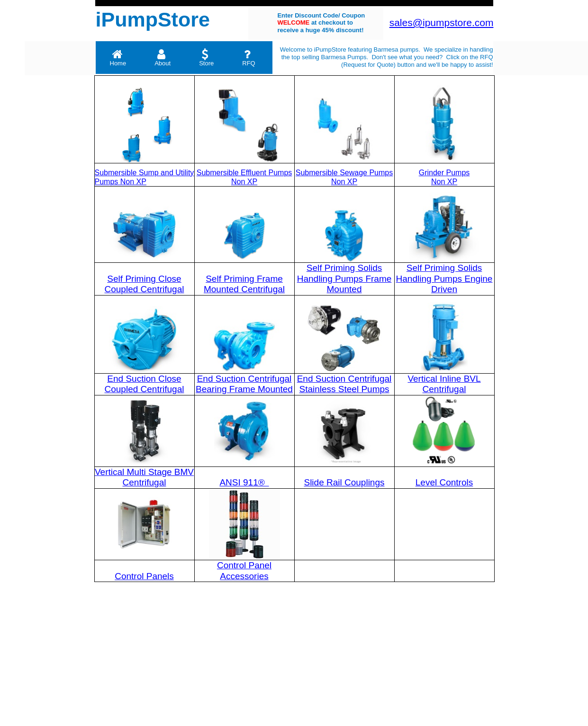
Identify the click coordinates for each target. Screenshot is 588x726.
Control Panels (144, 576)
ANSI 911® (243, 482)
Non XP (444, 182)
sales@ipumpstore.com (442, 22)
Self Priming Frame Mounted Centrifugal (244, 284)
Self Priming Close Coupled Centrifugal (145, 284)
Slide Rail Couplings (344, 482)
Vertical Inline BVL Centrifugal (444, 384)
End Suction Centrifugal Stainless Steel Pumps (344, 384)
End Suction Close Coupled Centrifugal (145, 384)
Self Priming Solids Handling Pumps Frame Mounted (344, 278)
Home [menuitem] (118, 58)
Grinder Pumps (444, 173)
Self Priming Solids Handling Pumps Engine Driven (444, 278)
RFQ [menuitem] (249, 58)
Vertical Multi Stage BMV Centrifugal (144, 477)
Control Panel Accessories (244, 571)
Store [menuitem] (206, 58)
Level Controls (444, 482)
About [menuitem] (163, 58)
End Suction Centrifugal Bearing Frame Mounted (244, 384)
